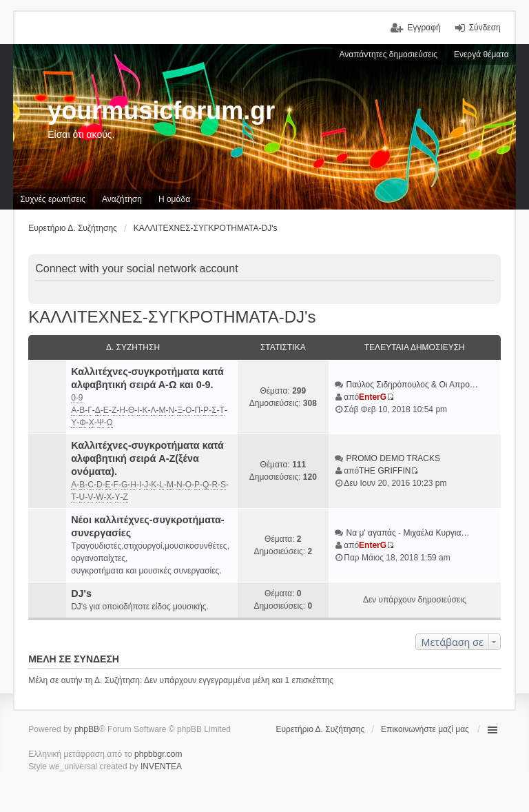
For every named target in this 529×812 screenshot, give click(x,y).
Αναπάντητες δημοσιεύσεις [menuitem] (388, 54)
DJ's (81, 593)
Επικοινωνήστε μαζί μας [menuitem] (425, 729)
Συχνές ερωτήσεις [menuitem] (53, 199)
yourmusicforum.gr (161, 111)
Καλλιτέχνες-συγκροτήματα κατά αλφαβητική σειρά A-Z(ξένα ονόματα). (147, 458)
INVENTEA (161, 767)
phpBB (87, 729)
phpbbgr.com (158, 754)
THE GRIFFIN (385, 471)
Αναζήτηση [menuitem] (122, 199)
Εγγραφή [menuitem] (424, 28)
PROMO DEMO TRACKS (393, 458)
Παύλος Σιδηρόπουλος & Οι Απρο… (412, 385)
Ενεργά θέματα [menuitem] (481, 54)
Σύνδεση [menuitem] (485, 28)
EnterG (373, 397)
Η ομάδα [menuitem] (174, 199)
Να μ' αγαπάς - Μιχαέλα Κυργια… (408, 533)
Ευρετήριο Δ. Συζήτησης (321, 729)
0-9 (77, 398)
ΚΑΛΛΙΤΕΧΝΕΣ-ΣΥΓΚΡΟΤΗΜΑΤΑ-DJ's (172, 317)
